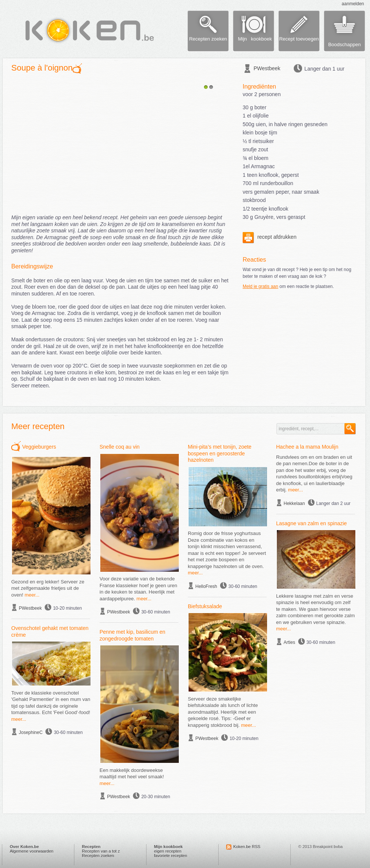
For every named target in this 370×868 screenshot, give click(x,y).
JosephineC (31, 732)
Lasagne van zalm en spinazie (311, 523)
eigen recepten (168, 851)
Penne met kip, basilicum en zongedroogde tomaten (132, 635)
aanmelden (353, 4)
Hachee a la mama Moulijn (307, 447)
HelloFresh (206, 586)
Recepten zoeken (98, 856)
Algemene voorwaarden (32, 851)
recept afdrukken (270, 237)
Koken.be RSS (247, 847)
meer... (32, 595)
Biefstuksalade (205, 606)
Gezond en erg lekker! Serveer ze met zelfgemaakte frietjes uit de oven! (48, 588)
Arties (289, 642)
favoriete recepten (171, 856)
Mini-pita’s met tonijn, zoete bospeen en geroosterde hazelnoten (220, 453)
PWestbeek (267, 68)
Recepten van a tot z (101, 851)
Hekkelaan (294, 503)
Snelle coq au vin (120, 447)
